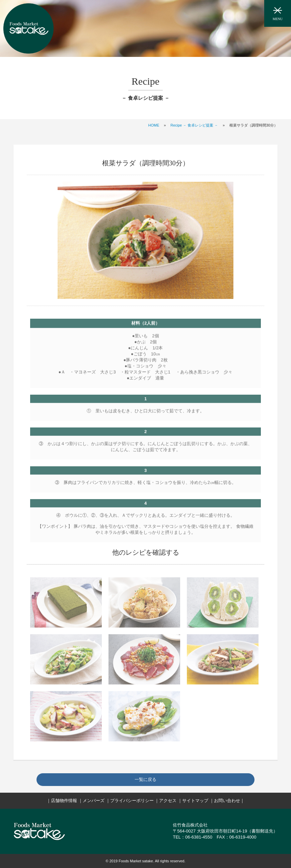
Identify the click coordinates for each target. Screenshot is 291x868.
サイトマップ (195, 801)
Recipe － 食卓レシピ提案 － (194, 125)
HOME (154, 125)
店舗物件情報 (64, 801)
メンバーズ (94, 801)
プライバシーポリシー (132, 801)
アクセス (168, 801)
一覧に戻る (145, 779)
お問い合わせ (227, 801)
